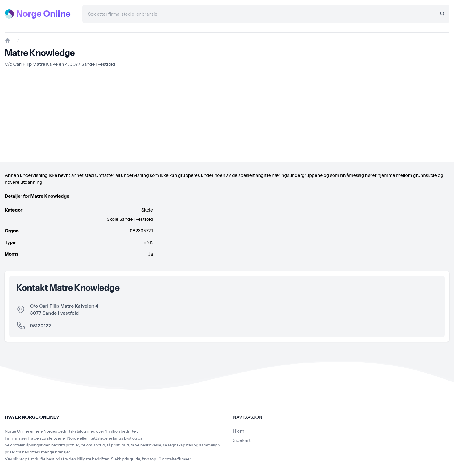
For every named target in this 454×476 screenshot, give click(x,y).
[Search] (442, 14)
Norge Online (43, 14)
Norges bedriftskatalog (65, 431)
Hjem (238, 431)
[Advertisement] (227, 115)
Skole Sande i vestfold (130, 219)
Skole (147, 210)
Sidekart (242, 440)
